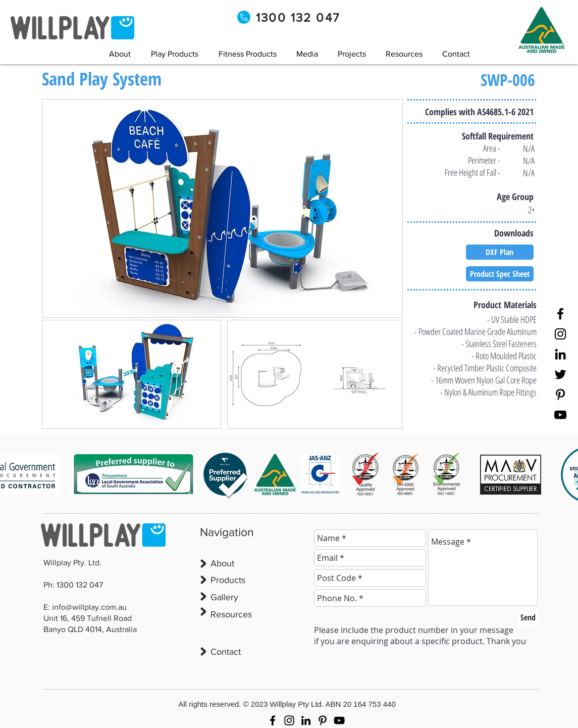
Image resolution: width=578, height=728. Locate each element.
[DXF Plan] (500, 252)
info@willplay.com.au (89, 607)
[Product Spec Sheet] (500, 274)
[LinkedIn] (560, 354)
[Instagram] (560, 334)
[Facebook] (560, 314)
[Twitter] (560, 374)
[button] (307, 54)
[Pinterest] (560, 395)
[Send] (528, 618)
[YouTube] (560, 415)
